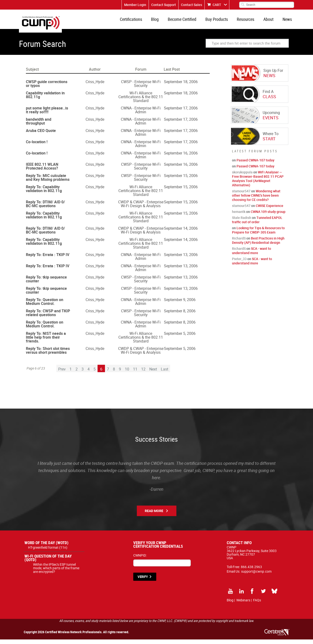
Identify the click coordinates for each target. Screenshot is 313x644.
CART (217, 5)
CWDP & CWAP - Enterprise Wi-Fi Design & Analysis (141, 208)
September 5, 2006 (180, 338)
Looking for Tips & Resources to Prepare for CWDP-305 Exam (258, 235)
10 (127, 374)
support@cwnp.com (256, 576)
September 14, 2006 (181, 233)
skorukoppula (242, 177)
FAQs (257, 605)
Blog (164, 22)
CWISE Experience (270, 210)
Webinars (243, 605)
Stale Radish (242, 222)
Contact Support (164, 5)
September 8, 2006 (180, 315)
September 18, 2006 (181, 86)
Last (165, 374)
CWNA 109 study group (268, 216)
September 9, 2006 (180, 304)
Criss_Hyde (95, 86)
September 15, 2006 (181, 180)
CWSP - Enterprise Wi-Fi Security (141, 88)
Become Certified (189, 22)
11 (135, 374)
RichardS (239, 243)
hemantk (239, 216)
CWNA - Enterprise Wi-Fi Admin (141, 114)
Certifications (141, 22)
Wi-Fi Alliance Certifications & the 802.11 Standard (141, 101)
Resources (250, 22)
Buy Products (222, 22)
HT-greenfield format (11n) (48, 552)
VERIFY (143, 581)
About (271, 22)
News (288, 22)
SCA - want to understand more (252, 255)
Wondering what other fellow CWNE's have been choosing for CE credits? (256, 200)
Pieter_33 (239, 263)
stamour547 (241, 196)
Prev (62, 374)
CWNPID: (140, 560)
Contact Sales (191, 5)
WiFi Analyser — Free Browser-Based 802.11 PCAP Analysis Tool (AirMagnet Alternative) (258, 183)
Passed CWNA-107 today (255, 165)
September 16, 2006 (181, 158)
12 (143, 374)
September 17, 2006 (181, 113)
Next (153, 374)
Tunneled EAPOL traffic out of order (257, 224)
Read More (154, 515)
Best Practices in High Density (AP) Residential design (258, 245)
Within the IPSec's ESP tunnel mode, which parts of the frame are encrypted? (56, 573)
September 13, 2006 (181, 259)
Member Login (135, 5)
